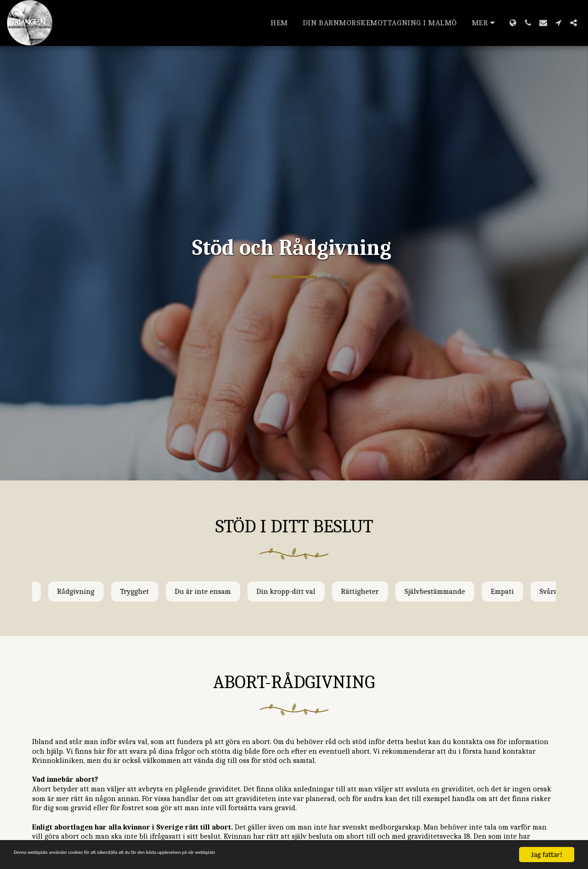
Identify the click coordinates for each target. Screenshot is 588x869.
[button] (528, 23)
